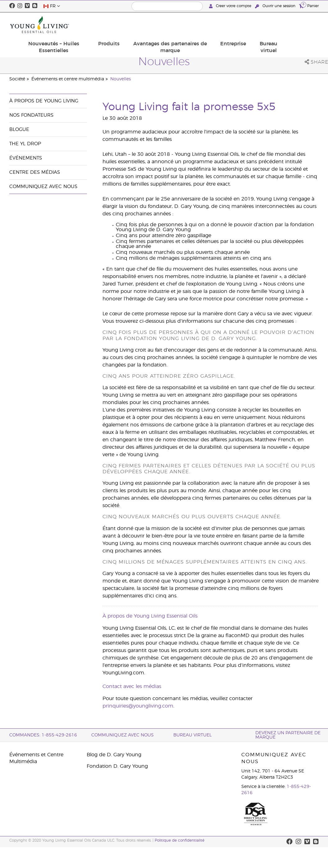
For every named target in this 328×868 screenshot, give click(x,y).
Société (17, 79)
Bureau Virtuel (192, 735)
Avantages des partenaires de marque (212, 25)
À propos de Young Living (44, 101)
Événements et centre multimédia (68, 79)
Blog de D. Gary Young (114, 755)
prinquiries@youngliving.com (138, 706)
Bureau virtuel (302, 25)
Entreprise (270, 21)
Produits (157, 21)
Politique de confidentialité (180, 840)
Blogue (19, 130)
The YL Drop (25, 144)
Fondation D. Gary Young (117, 766)
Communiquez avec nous (43, 187)
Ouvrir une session (276, 6)
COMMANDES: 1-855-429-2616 (43, 735)
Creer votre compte (231, 6)
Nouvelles (121, 79)
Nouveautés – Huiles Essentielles (107, 25)
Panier (309, 6)
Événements (26, 158)
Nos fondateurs (31, 115)
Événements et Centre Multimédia (36, 758)
